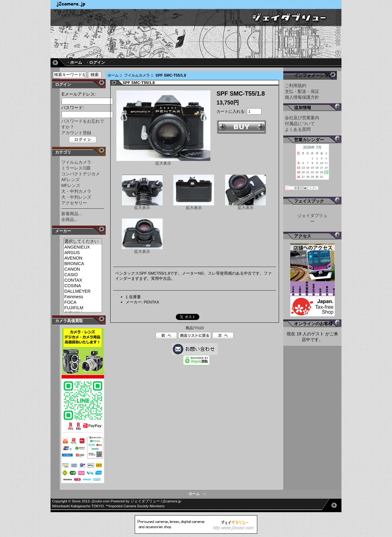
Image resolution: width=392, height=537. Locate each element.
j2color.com (101, 501)
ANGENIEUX (83, 247)
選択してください (83, 242)
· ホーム (75, 62)
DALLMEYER (83, 291)
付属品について (300, 124)
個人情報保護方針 (302, 97)
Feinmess (83, 297)
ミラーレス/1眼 (76, 168)
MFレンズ (71, 185)
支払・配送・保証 (302, 91)
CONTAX (83, 280)
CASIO (83, 275)
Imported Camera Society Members (136, 506)
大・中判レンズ (76, 197)
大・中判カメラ (76, 191)
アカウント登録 (76, 133)
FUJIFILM (83, 308)
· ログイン (96, 62)
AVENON (83, 258)
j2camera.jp (172, 501)
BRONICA (83, 264)
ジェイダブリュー (145, 501)
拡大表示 (142, 206)
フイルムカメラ (137, 75)
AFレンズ (70, 180)
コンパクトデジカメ (81, 174)
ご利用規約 (296, 86)
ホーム (113, 75)
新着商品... (72, 214)
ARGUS (83, 253)
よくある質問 (298, 129)
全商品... (70, 219)
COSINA (83, 286)
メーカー (63, 231)
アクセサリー (74, 203)
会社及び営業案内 (302, 118)
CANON (83, 269)
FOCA (83, 303)
